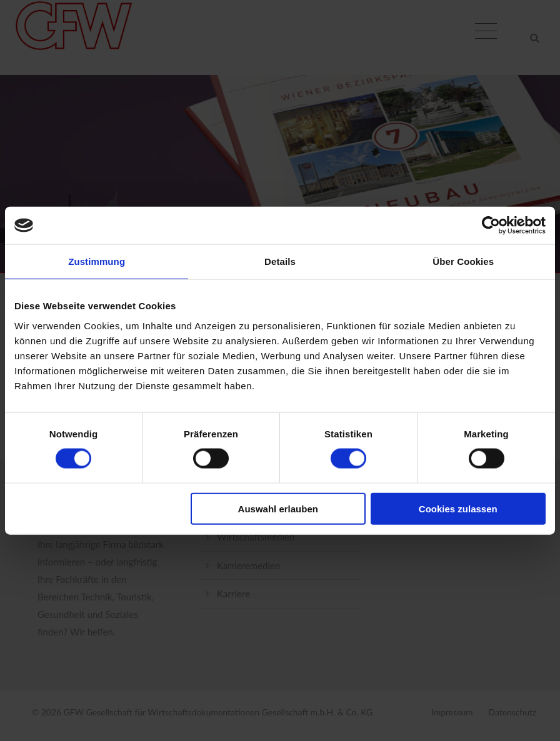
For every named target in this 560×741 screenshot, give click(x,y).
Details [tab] (280, 261)
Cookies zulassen (458, 508)
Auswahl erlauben (278, 508)
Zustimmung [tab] (97, 261)
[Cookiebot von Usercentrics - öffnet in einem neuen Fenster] (491, 226)
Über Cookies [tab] (463, 261)
